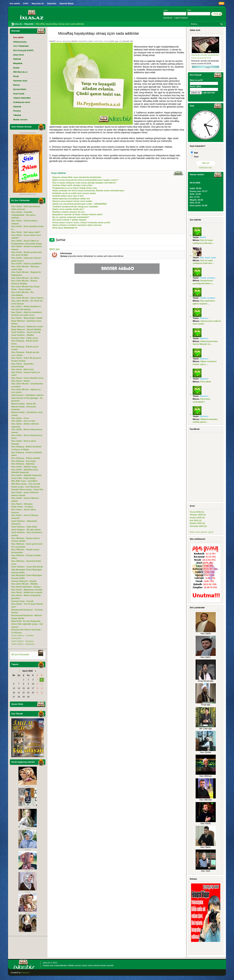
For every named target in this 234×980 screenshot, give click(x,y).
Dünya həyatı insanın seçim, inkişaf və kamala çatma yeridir (81, 222)
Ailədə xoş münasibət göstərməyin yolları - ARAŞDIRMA (80, 204)
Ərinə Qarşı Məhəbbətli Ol (65, 228)
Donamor (25, 973)
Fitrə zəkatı (206, 382)
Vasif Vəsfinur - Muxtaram (23, 644)
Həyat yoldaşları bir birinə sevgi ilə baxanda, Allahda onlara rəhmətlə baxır (88, 191)
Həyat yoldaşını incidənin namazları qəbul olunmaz (77, 225)
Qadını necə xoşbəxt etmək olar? (68, 209)
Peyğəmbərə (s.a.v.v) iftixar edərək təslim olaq (74, 188)
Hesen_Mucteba (63, 41)
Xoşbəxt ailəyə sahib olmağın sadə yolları (72, 185)
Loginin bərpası (181, 18)
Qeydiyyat (168, 18)
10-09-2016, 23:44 (101, 41)
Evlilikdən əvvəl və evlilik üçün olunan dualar (74, 193)
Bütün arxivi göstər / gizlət (201, 532)
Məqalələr (83, 41)
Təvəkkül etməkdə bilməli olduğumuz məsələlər (75, 207)
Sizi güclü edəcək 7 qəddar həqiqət (69, 220)
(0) (120, 41)
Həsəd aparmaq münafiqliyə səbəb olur (71, 199)
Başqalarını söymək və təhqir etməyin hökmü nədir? (78, 214)
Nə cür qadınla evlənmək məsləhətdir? (71, 217)
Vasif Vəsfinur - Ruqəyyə (22, 641)
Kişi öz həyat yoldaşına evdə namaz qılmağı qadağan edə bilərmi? (84, 183)
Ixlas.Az (46, 963)
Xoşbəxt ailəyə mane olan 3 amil (68, 196)
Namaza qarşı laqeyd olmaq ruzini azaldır (72, 201)
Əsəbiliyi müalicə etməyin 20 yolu (68, 212)
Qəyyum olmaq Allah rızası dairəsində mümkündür (77, 177)
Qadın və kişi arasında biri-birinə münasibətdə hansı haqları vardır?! (85, 180)
